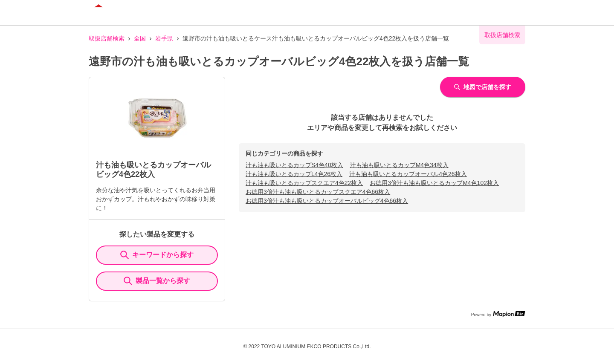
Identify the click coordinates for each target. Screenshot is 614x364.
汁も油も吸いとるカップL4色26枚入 (294, 174)
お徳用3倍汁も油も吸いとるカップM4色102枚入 (434, 183)
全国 (140, 38)
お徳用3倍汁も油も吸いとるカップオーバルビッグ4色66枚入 (327, 201)
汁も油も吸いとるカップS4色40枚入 (294, 165)
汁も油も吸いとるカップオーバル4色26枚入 (408, 174)
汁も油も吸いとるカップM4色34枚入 (399, 165)
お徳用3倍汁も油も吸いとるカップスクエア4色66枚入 (318, 192)
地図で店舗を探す (483, 87)
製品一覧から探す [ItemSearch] (157, 281)
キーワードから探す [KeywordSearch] (157, 255)
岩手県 (164, 38)
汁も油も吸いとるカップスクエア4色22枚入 (304, 183)
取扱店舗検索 (107, 38)
